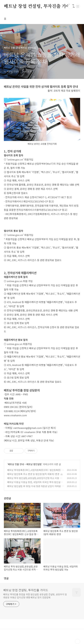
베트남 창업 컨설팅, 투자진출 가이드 (39, 6)
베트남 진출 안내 (16, 464)
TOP (78, 641)
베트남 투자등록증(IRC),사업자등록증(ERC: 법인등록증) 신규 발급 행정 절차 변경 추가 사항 (35, 472)
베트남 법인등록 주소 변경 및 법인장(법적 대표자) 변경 (33, 474)
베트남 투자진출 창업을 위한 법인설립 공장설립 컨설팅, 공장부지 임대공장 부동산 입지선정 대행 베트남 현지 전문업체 (35, 596)
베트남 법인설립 (34, 464)
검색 (71, 6)
